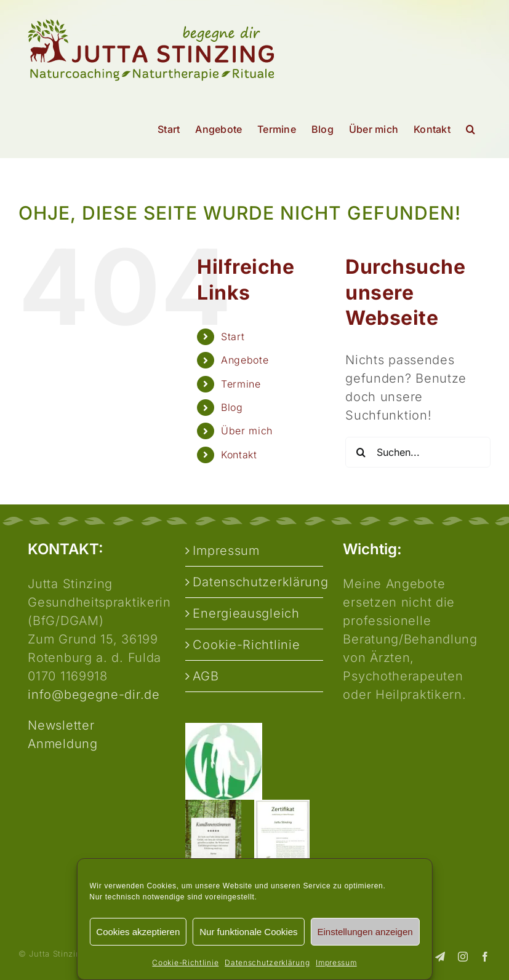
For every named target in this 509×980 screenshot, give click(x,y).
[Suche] (361, 452)
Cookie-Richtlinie (185, 962)
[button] (471, 129)
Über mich (247, 431)
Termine (241, 384)
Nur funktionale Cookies (248, 932)
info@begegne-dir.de (94, 695)
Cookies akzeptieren (138, 932)
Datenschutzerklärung (267, 962)
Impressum (336, 962)
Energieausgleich (246, 613)
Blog (232, 407)
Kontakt (239, 455)
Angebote (245, 360)
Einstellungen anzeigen (365, 932)
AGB (206, 676)
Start (233, 337)
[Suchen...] (418, 452)
